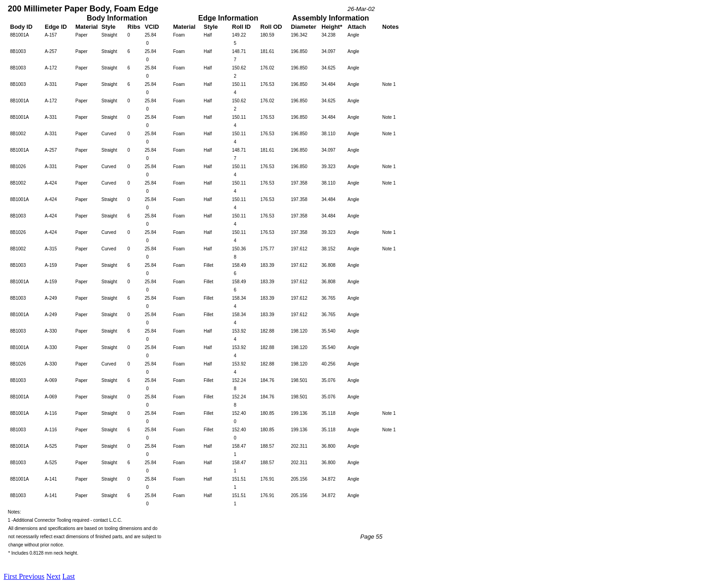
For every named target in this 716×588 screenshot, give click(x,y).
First (11, 576)
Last (68, 576)
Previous (32, 576)
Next (53, 576)
